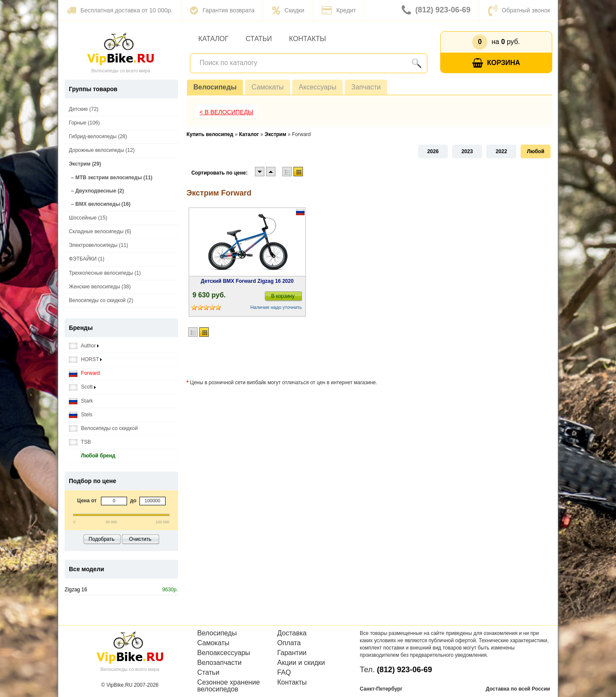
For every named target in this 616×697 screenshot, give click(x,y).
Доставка (292, 633)
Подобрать (101, 539)
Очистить (140, 539)
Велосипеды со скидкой (103, 429)
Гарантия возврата (222, 10)
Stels (81, 415)
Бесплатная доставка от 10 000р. (120, 10)
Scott (82, 387)
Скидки (288, 10)
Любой (536, 151)
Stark (81, 401)
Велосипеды (215, 87)
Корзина (496, 63)
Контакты (308, 39)
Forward (84, 373)
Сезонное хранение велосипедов (228, 686)
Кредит (339, 10)
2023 (467, 151)
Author (84, 346)
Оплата (289, 643)
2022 (502, 151)
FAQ (284, 673)
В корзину (283, 296)
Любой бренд (92, 456)
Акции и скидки (301, 663)
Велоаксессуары (224, 653)
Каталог (214, 39)
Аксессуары (317, 87)
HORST (85, 360)
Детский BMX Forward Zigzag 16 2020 (247, 281)
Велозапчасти (219, 663)
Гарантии (292, 653)
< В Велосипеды (226, 112)
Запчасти (366, 87)
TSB (80, 442)
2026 (433, 151)
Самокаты (268, 87)
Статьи (259, 39)
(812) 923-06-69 (436, 10)
